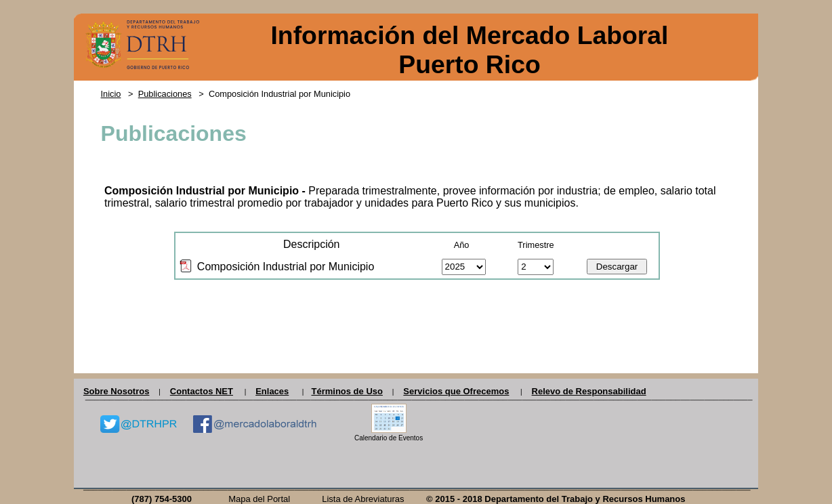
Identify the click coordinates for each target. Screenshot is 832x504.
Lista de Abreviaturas (363, 499)
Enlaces (272, 391)
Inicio (111, 94)
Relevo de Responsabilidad (589, 391)
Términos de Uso (347, 391)
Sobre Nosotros (117, 391)
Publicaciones (165, 94)
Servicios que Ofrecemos (456, 391)
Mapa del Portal (259, 499)
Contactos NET (202, 391)
